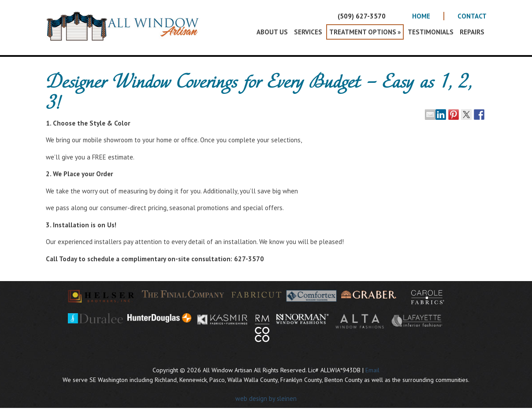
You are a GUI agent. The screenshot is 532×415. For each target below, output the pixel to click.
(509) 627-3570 (362, 16)
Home (421, 16)
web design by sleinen (266, 398)
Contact (472, 16)
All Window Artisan (125, 33)
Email (372, 370)
